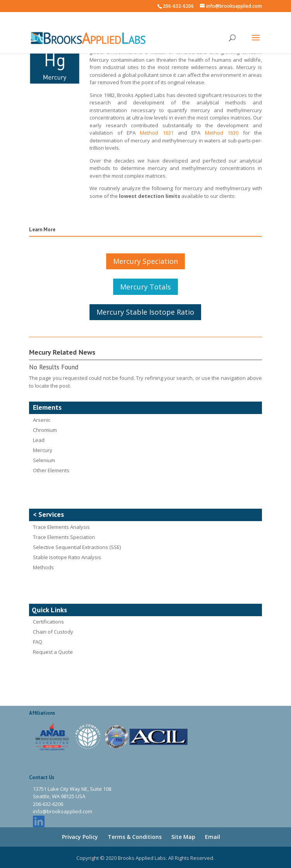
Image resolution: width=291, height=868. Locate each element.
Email (213, 837)
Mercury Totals (145, 287)
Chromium (45, 430)
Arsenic (42, 420)
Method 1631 (157, 133)
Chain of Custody (53, 632)
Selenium (44, 460)
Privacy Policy (80, 837)
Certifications (48, 622)
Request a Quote (53, 652)
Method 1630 (222, 133)
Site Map (183, 837)
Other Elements (51, 470)
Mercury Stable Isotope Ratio (145, 312)
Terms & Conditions (135, 837)
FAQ (38, 642)
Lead (39, 440)
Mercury (43, 450)
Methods (43, 567)
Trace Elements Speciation (64, 537)
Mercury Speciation (145, 261)
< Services (48, 514)
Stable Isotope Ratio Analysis (67, 557)
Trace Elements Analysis (61, 527)
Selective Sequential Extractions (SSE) (77, 547)
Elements (47, 407)
